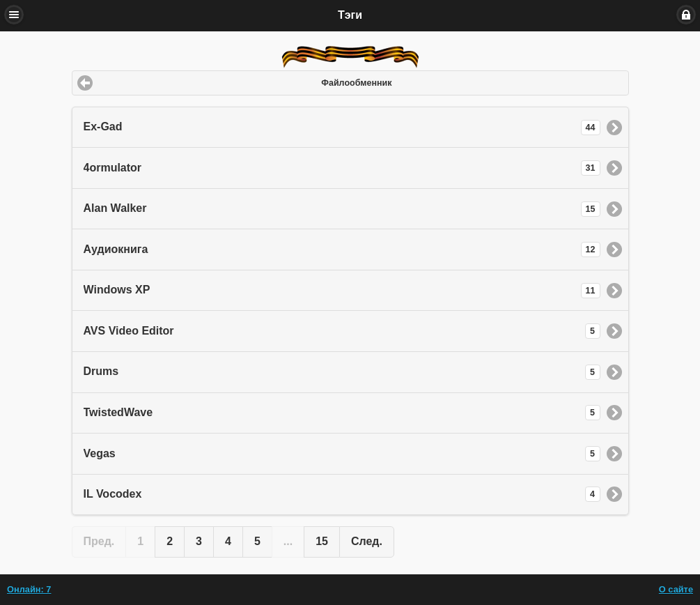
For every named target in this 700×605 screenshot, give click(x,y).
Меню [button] (14, 15)
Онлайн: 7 (29, 589)
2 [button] (170, 541)
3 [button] (199, 541)
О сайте (676, 589)
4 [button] (228, 541)
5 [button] (257, 541)
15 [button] (322, 541)
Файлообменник (356, 83)
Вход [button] (686, 15)
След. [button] (367, 541)
